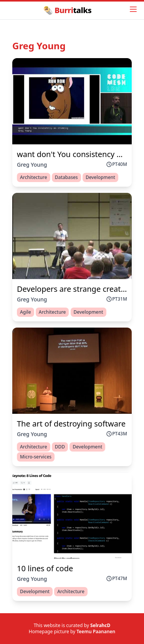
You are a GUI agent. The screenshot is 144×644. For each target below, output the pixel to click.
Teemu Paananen (96, 631)
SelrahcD (100, 625)
